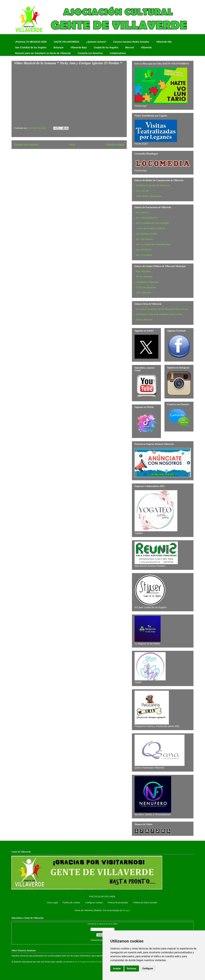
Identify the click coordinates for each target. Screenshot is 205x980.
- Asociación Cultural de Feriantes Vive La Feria (159, 314)
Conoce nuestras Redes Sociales (131, 42)
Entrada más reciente (26, 145)
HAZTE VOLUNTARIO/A (67, 42)
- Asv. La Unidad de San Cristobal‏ (152, 223)
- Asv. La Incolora (143, 255)
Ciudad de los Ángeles (106, 47)
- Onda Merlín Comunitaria (148, 196)
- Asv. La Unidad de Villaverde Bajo (152, 244)
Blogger (126, 910)
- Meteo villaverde (144, 320)
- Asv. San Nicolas (144, 239)
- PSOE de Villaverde (145, 287)
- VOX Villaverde (143, 293)
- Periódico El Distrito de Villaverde (152, 185)
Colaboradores (118, 53)
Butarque (58, 47)
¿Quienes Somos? (96, 42)
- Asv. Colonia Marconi (146, 218)
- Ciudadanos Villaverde (147, 282)
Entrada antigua (115, 145)
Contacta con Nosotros (90, 53)
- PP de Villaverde (144, 277)
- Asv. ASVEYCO (143, 250)
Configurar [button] (148, 968)
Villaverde (146, 47)
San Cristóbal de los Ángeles (31, 47)
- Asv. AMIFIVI (142, 212)
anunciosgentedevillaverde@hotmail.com (94, 962)
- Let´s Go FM (142, 191)
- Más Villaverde (143, 271)
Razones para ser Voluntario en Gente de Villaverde (43, 53)
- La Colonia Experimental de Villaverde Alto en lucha (161, 309)
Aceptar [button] (117, 968)
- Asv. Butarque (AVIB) (146, 234)
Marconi (130, 47)
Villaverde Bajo (79, 47)
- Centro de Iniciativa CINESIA (150, 228)
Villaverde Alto (164, 42)
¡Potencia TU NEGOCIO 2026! (31, 42)
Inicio (72, 145)
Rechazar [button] (132, 968)
